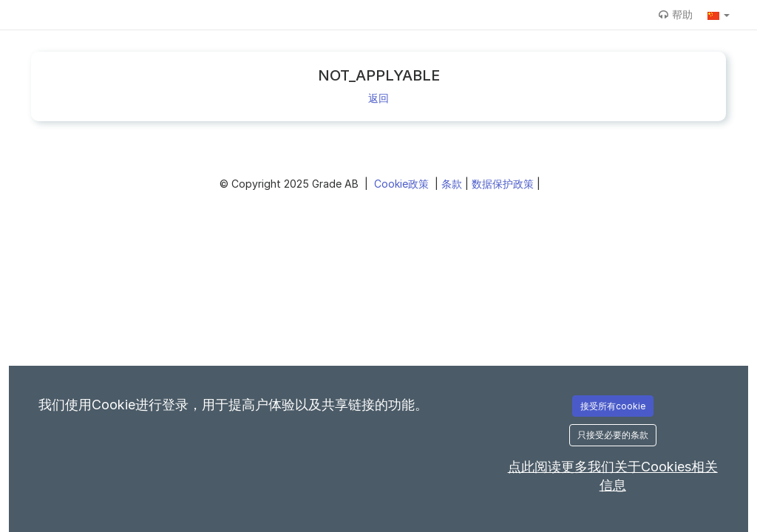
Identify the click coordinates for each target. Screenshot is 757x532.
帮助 (676, 14)
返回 (378, 98)
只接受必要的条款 (613, 435)
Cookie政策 (403, 184)
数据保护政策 (504, 184)
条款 (453, 184)
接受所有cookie (613, 406)
